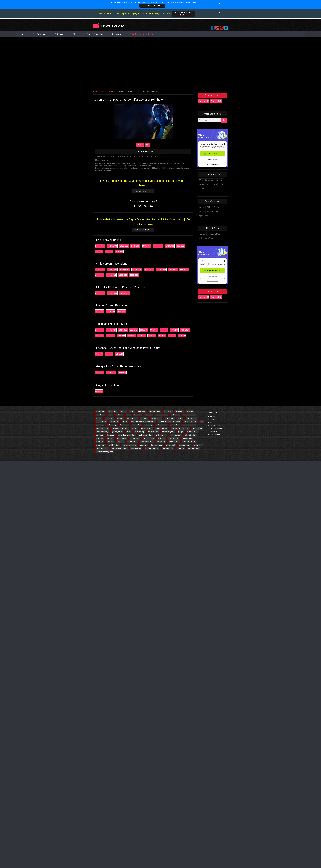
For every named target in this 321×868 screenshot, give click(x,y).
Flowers (219, 207)
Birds (210, 184)
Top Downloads (40, 34)
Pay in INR (205, 101)
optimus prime (154, 411)
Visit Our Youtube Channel (143, 34)
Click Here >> (145, 191)
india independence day (180, 428)
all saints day (139, 432)
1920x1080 (114, 246)
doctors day (100, 445)
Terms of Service (215, 428)
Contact (212, 419)
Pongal (203, 234)
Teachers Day (215, 234)
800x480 (165, 330)
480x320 (100, 251)
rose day (162, 438)
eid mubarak (171, 445)
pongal (181, 432)
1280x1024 (159, 246)
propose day (173, 438)
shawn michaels (189, 415)
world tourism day (145, 435)
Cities (211, 207)
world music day (102, 428)
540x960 (123, 335)
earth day (100, 435)
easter (180, 418)
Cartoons (220, 211)
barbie (98, 418)
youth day (144, 445)
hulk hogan (175, 415)
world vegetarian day (119, 448)
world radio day (149, 438)
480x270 (124, 373)
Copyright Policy (215, 434)
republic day (135, 438)
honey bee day (157, 445)
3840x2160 (101, 293)
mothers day (111, 425)
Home (22, 34)
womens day (192, 432)
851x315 (100, 354)
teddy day (100, 442)
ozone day (198, 445)
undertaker (100, 415)
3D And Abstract (208, 180)
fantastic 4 (168, 411)
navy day (99, 438)
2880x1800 (101, 270)
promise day (132, 442)
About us (212, 416)
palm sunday (191, 418)
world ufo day (114, 445)
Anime (203, 207)
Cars (216, 184)
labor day (111, 435)
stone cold (137, 415)
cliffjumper (112, 411)
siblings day (161, 442)
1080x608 (101, 373)
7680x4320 (126, 293)
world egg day (136, 448)
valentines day (156, 418)
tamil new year (168, 448)
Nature (203, 189)
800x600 (182, 246)
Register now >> (152, 6)
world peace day (102, 432)
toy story (144, 418)
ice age (120, 418)
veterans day (153, 432)
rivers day (181, 448)
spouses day (121, 438)
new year (190, 411)
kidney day (114, 422)
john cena (149, 415)
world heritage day (152, 448)
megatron (142, 411)
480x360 (143, 335)
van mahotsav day (129, 445)
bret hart (119, 415)
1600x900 (125, 246)
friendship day (146, 428)
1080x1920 (112, 330)
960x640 (135, 330)
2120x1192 (112, 373)
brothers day (174, 442)
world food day (161, 435)
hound (132, 411)
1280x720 (135, 275)
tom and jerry (132, 418)
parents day (174, 425)
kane (110, 415)
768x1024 (186, 330)
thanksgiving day (168, 432)
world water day (190, 422)
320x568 (173, 335)
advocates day (190, 435)
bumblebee (100, 411)
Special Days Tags (95, 34)
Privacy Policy (214, 425)
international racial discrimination (143, 422)
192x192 (110, 354)
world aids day (176, 435)
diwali (128, 432)
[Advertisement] (52, 64)
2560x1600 (114, 270)
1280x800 (124, 275)
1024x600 (112, 311)
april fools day (101, 422)
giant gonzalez (162, 415)
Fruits (203, 211)
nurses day (136, 425)
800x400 (176, 330)
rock (128, 415)
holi (201, 422)
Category (60, 34)
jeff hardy (99, 425)
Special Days (206, 216)
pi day (125, 422)
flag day (110, 438)
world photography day (126, 435)
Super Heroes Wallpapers (109, 92)
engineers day (184, 445)
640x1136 (112, 335)
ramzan (134, 428)
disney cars (109, 418)
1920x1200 (138, 270)
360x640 (110, 251)
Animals (221, 180)
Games (211, 211)
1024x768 (171, 246)
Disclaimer (213, 431)
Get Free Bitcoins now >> (183, 14)
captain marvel (194, 448)
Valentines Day (207, 238)
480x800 (133, 335)
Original (100, 391)
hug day (120, 442)
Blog (76, 34)
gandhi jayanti (117, 432)
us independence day (120, 428)
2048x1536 (101, 246)
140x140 (121, 354)
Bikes (203, 184)
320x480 (121, 251)
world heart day (102, 448)
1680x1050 (162, 270)
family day (148, 425)
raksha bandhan (161, 428)
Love (222, 184)
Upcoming (117, 34)
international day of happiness (169, 422)
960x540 (145, 330)
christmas (179, 411)
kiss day (110, 442)
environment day (189, 425)
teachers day (197, 428)
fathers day (124, 425)
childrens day (161, 425)
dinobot (123, 411)
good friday (169, 418)
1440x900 (136, 246)
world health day (147, 442)
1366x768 (148, 246)
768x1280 (101, 335)
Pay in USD (217, 101)
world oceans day (189, 442)
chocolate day (187, 438)
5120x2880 (114, 293)
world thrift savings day (104, 452)
